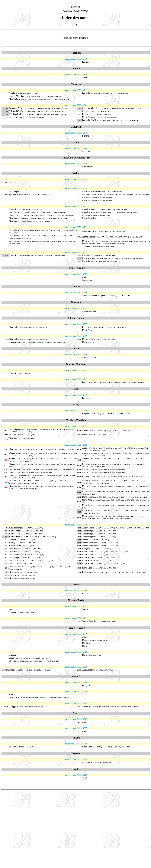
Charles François (17, 327)
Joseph (16, 96)
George (13, 543)
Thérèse (86, 246)
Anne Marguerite (89, 209)
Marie (85, 197)
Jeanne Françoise (89, 237)
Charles (13, 449)
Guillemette (87, 167)
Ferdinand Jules (16, 114)
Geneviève (87, 231)
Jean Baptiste (15, 212)
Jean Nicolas (15, 236)
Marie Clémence (89, 117)
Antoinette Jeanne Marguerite (95, 296)
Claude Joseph (16, 464)
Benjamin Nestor (17, 108)
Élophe (12, 93)
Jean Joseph (15, 558)
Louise (85, 327)
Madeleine (87, 640)
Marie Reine (88, 261)
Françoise (86, 62)
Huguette (86, 414)
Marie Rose (87, 339)
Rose (85, 572)
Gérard (13, 546)
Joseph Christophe (17, 475)
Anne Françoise (89, 531)
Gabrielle (86, 481)
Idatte (85, 435)
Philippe (13, 706)
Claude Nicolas (16, 537)
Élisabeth (86, 477)
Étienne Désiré (16, 111)
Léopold (13, 612)
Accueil (75, 7)
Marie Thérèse (88, 342)
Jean (11, 182)
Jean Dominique (16, 555)
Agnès (85, 637)
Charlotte (86, 191)
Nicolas (13, 218)
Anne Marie (87, 212)
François (13, 209)
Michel (12, 670)
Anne (84, 78)
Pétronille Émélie (90, 120)
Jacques (13, 230)
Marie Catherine (89, 218)
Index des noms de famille (76, 38)
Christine (86, 311)
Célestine (86, 111)
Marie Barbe (88, 564)
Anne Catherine (89, 528)
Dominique (14, 191)
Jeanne (85, 358)
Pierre (12, 575)
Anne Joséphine (89, 670)
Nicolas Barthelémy (18, 99)
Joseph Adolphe (16, 117)
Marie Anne (87, 330)
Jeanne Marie (88, 280)
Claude (12, 453)
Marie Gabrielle (89, 516)
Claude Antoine (16, 531)
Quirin (12, 194)
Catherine (86, 152)
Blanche (86, 136)
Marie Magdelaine (90, 241)
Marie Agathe (88, 258)
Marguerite (87, 194)
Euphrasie (86, 114)
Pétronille (86, 93)
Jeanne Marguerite (90, 543)
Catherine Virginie (90, 108)
